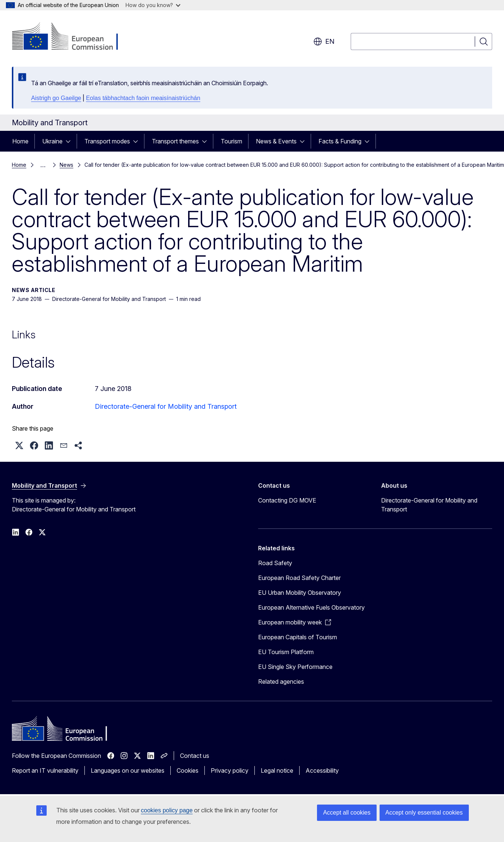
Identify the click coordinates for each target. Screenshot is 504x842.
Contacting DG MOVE (287, 500)
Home (20, 141)
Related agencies (281, 682)
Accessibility (322, 770)
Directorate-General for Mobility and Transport (166, 406)
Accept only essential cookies (424, 813)
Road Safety (275, 563)
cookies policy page (167, 810)
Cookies (188, 770)
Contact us (195, 756)
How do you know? (153, 5)
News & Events (276, 141)
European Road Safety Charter (299, 578)
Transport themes (175, 141)
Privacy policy (230, 770)
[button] (19, 445)
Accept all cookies (347, 813)
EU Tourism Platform (286, 652)
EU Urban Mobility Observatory (300, 593)
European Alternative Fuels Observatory (311, 607)
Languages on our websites (128, 770)
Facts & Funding (340, 141)
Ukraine (52, 141)
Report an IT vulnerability (45, 770)
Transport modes (107, 141)
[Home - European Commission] (72, 37)
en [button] (324, 42)
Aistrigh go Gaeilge (56, 98)
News (66, 165)
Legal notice (277, 770)
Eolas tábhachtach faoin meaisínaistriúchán (143, 98)
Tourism (231, 141)
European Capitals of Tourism (298, 637)
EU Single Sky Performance (295, 667)
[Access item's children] (70, 141)
